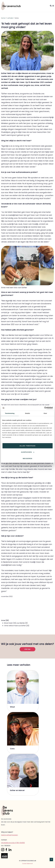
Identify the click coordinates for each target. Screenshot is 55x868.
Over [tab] (45, 413)
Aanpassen (28, 452)
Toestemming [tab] (10, 413)
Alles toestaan (27, 446)
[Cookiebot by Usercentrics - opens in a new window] (44, 408)
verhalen (10, 18)
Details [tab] (28, 413)
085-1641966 (20, 843)
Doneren (15, 835)
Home (3, 18)
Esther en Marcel (17, 790)
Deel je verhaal (6, 835)
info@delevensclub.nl (9, 843)
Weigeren (28, 458)
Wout (12, 707)
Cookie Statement (27, 864)
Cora (12, 749)
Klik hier (27, 649)
